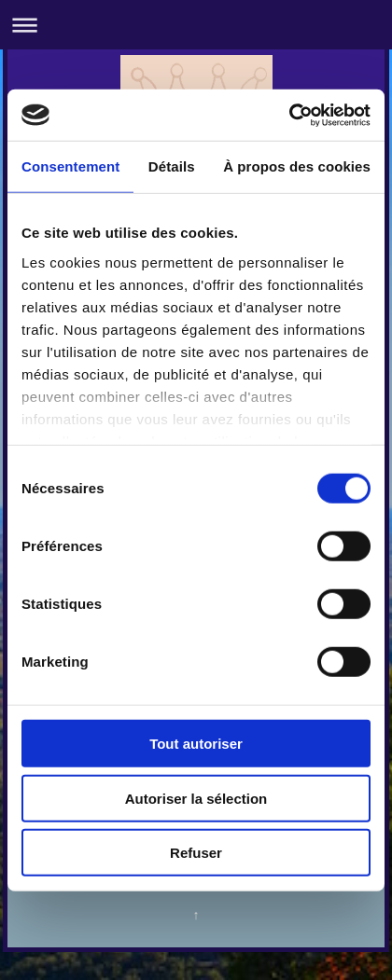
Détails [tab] (172, 166)
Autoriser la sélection (196, 798)
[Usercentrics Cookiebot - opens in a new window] (289, 115)
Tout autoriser (196, 744)
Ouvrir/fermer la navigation (196, 25)
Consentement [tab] (70, 166)
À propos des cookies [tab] (297, 166)
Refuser (196, 853)
